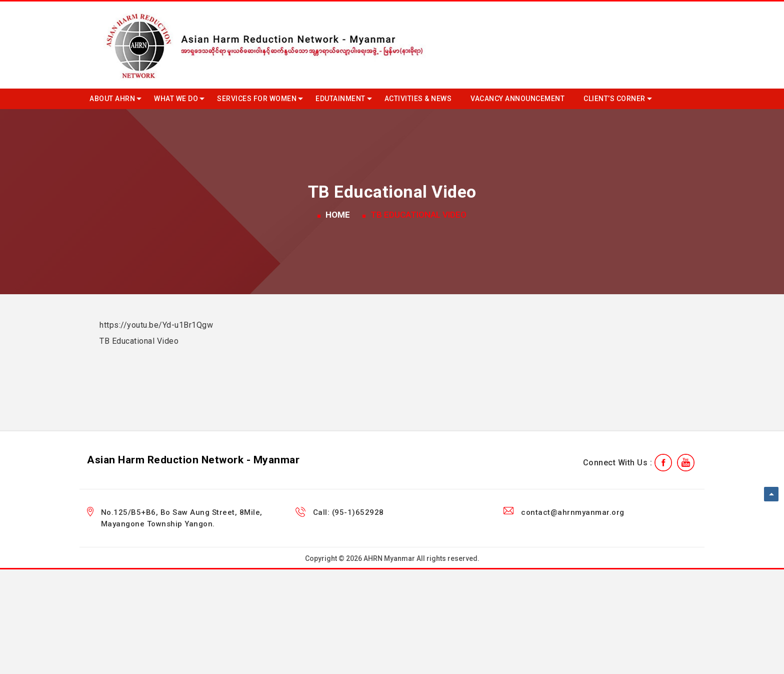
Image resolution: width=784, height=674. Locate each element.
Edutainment (340, 99)
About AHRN (112, 99)
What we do (176, 99)
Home (338, 215)
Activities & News (418, 99)
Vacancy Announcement (517, 99)
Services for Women (257, 99)
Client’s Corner (614, 99)
